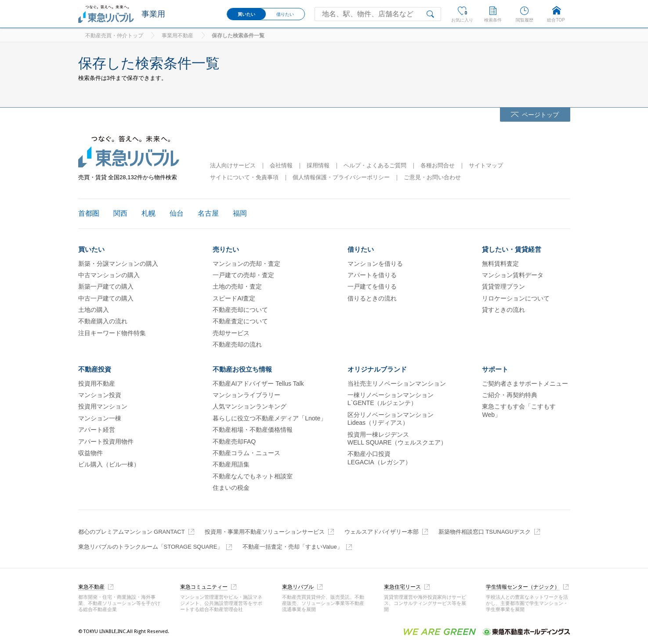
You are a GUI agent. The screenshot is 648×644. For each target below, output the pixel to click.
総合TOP (556, 20)
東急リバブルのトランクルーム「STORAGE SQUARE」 (151, 547)
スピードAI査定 (234, 298)
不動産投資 (95, 369)
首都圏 (89, 213)
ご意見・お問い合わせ (432, 177)
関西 (120, 213)
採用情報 (318, 165)
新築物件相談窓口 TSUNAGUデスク (485, 532)
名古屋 (208, 213)
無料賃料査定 (500, 264)
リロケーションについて (516, 298)
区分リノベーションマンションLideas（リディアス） (391, 419)
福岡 (240, 213)
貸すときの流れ (503, 310)
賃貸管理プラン (503, 286)
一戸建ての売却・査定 (243, 275)
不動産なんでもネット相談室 (253, 476)
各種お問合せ (438, 165)
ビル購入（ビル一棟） (109, 464)
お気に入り (462, 12)
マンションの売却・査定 (246, 264)
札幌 (148, 213)
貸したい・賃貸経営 (512, 249)
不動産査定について (240, 321)
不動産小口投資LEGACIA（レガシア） (379, 458)
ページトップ (540, 115)
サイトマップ (486, 165)
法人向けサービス (233, 165)
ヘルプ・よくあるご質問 (375, 165)
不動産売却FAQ (234, 441)
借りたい (285, 14)
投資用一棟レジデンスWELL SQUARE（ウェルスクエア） (397, 438)
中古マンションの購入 (109, 275)
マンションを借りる (375, 264)
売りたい (226, 249)
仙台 (177, 213)
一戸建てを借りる (372, 286)
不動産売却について (240, 310)
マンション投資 (100, 395)
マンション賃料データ (513, 275)
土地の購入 (94, 310)
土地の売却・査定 (237, 286)
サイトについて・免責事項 (244, 177)
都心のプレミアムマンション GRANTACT (132, 532)
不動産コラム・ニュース (246, 453)
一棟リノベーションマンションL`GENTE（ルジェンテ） (391, 399)
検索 (432, 14)
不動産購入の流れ (103, 321)
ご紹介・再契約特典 (510, 395)
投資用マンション (103, 406)
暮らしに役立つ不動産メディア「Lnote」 (270, 418)
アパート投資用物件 (106, 441)
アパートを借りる (372, 275)
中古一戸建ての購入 (106, 298)
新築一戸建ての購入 (106, 286)
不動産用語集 (231, 464)
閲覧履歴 (525, 20)
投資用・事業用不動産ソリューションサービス (265, 532)
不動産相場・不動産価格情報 (253, 430)
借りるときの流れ (372, 298)
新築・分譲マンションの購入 (118, 264)
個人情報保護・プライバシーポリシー (341, 177)
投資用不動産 (97, 384)
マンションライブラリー (246, 395)
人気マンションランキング (250, 406)
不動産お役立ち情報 (242, 369)
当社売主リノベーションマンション (397, 384)
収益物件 (91, 453)
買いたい (246, 14)
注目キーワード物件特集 (112, 333)
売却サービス (231, 333)
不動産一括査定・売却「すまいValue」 (292, 547)
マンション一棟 (100, 418)
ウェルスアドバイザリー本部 (382, 532)
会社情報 (281, 165)
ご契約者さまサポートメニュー (525, 384)
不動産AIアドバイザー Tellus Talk (258, 384)
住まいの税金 (231, 488)
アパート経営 (97, 430)
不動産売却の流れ (237, 344)
